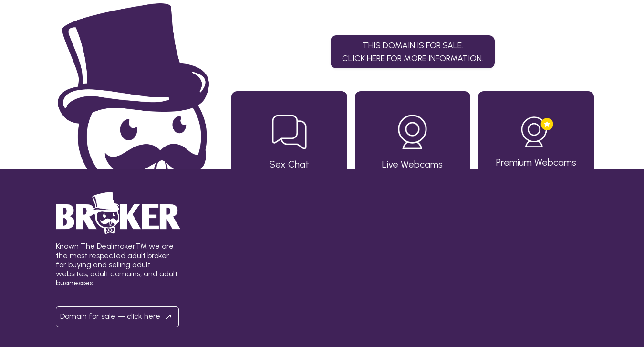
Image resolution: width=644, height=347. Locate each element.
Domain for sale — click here (117, 317)
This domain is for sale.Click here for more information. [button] (413, 51)
